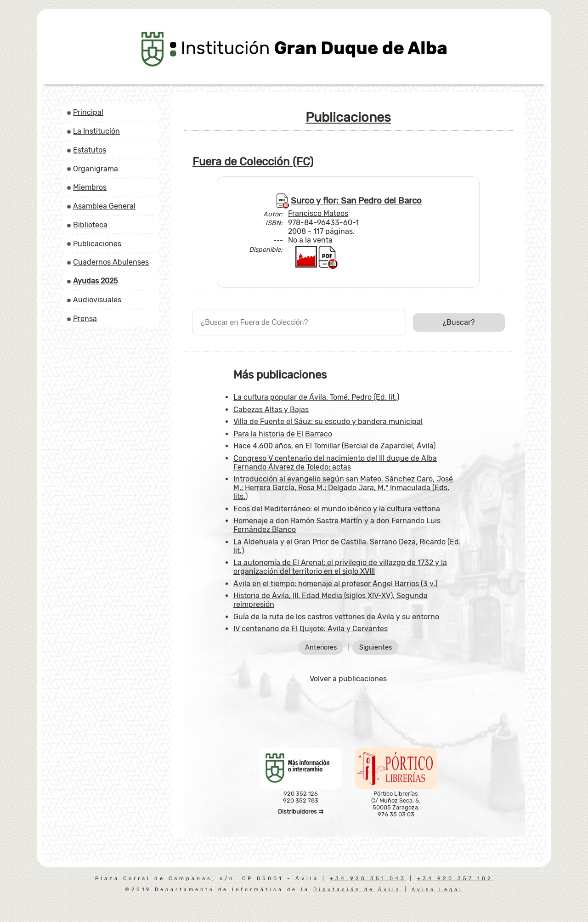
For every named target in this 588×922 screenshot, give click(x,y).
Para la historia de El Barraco (283, 434)
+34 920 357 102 (455, 879)
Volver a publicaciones (348, 679)
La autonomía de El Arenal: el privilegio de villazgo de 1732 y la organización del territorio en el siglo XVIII (340, 567)
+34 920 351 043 (368, 879)
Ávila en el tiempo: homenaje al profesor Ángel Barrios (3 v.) (335, 584)
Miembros (90, 187)
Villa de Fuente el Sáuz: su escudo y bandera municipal (328, 421)
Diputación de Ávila (357, 890)
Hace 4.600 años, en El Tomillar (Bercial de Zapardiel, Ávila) (334, 446)
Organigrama (96, 169)
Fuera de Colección (253, 162)
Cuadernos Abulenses (111, 262)
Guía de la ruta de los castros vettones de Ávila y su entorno (336, 617)
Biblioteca (90, 225)
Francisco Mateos (318, 213)
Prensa (85, 319)
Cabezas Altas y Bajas (271, 410)
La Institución (96, 131)
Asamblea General (104, 206)
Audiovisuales (97, 300)
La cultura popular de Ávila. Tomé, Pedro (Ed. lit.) (316, 397)
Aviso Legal (437, 890)
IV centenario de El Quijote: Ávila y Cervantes (311, 629)
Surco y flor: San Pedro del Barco (356, 201)
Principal (88, 112)
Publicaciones (97, 244)
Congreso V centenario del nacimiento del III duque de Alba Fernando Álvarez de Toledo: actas (335, 463)
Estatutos (90, 150)
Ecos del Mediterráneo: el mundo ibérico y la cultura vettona (337, 509)
